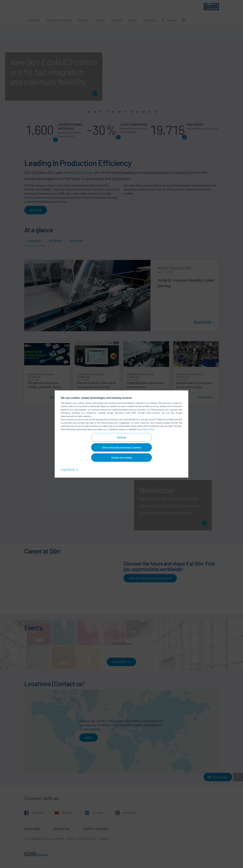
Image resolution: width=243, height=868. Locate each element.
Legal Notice (70, 469)
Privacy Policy (148, 429)
